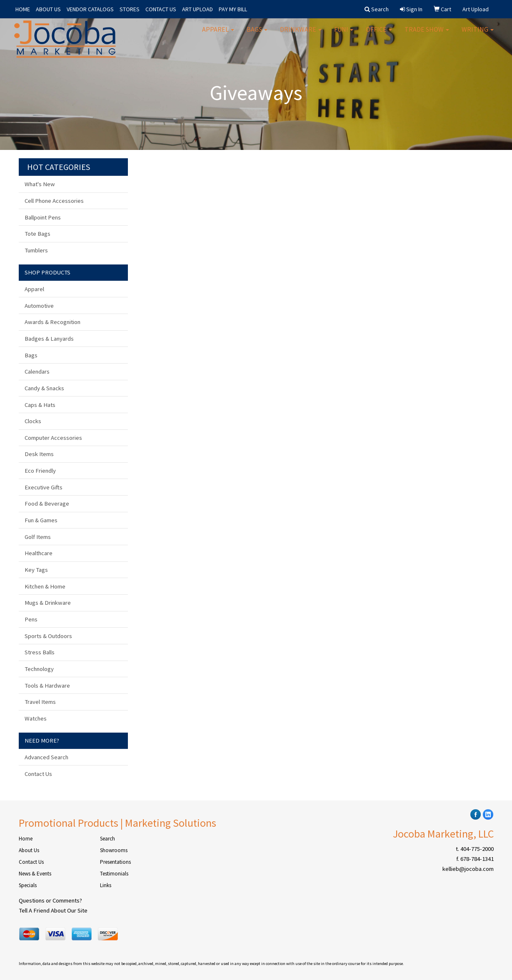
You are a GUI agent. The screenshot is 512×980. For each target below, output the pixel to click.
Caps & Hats (40, 405)
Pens (31, 619)
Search (107, 839)
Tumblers (36, 250)
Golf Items (38, 537)
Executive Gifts (44, 487)
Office (379, 33)
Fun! (344, 33)
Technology (39, 669)
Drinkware (301, 33)
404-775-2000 (477, 849)
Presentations (115, 862)
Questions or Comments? (50, 900)
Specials (28, 885)
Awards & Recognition (52, 322)
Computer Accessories (53, 438)
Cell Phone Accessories (54, 201)
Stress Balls (40, 652)
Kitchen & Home (45, 586)
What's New (40, 184)
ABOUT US (48, 9)
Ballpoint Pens (43, 217)
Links (106, 885)
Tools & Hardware (47, 686)
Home (26, 839)
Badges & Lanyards (49, 339)
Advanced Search (46, 757)
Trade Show (427, 33)
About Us (29, 850)
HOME (23, 9)
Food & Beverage (47, 504)
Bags (257, 33)
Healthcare (39, 553)
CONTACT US (161, 9)
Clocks (33, 421)
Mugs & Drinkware (48, 603)
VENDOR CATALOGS (90, 9)
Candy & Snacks (44, 388)
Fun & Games (41, 520)
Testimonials (114, 874)
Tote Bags (37, 234)
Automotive (39, 306)
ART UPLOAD (197, 9)
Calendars (37, 372)
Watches (36, 718)
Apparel (218, 33)
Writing (478, 33)
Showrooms (114, 850)
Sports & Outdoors (48, 636)
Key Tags (36, 570)
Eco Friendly (40, 471)
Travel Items (40, 702)
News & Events (35, 874)
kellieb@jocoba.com (468, 869)
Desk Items (39, 454)
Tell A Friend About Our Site (53, 910)
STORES (130, 9)
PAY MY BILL (233, 9)
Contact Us (38, 774)
